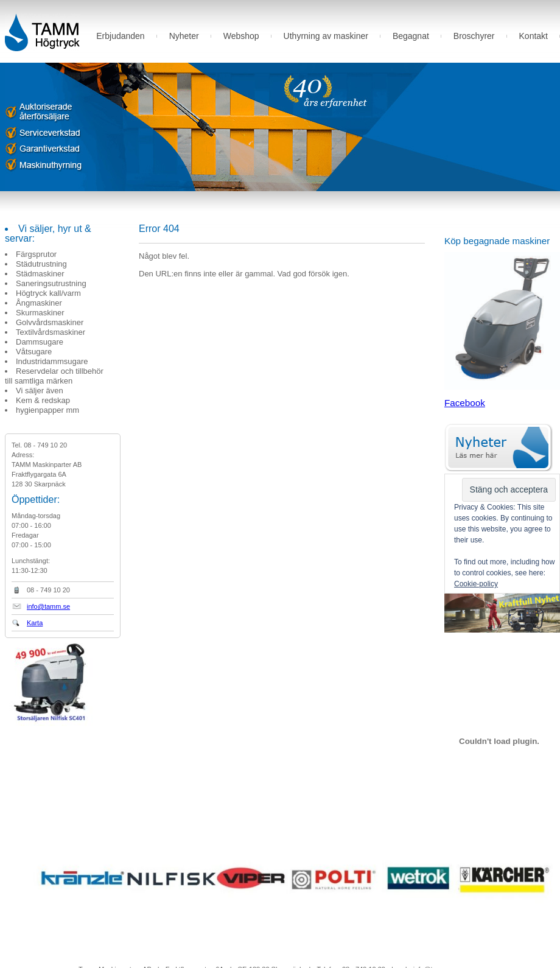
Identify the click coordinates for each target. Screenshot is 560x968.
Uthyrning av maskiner (326, 36)
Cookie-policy (476, 584)
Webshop (241, 36)
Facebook (465, 403)
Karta (35, 623)
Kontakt (534, 36)
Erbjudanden (120, 36)
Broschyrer (474, 36)
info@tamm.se (48, 606)
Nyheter (184, 36)
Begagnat (411, 36)
